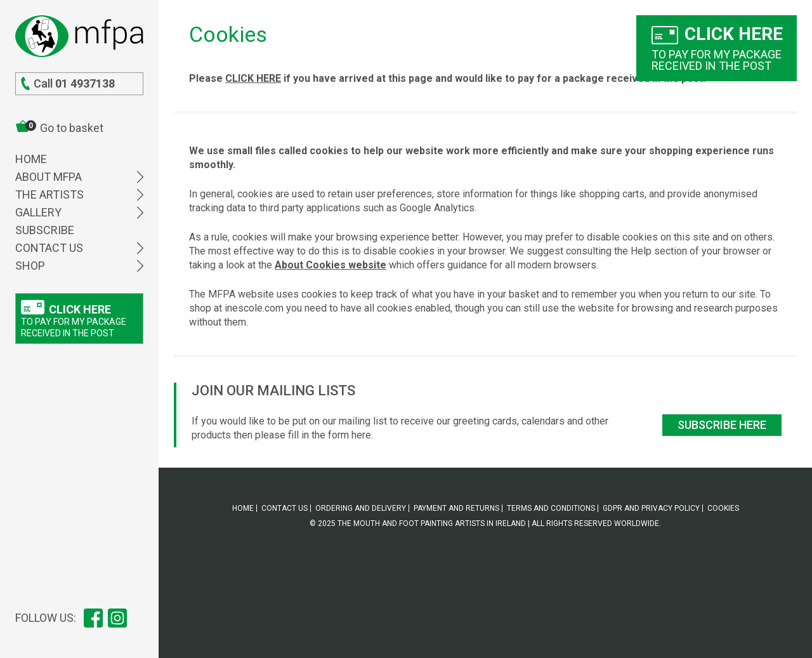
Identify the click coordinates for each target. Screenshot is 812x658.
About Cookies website (331, 265)
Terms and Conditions (551, 508)
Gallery (79, 212)
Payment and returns (456, 508)
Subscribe (45, 230)
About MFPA (79, 177)
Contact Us (79, 248)
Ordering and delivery (361, 508)
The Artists (79, 194)
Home (31, 159)
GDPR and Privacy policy (651, 508)
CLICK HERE (253, 78)
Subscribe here (722, 425)
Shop (79, 266)
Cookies (723, 508)
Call (68, 84)
